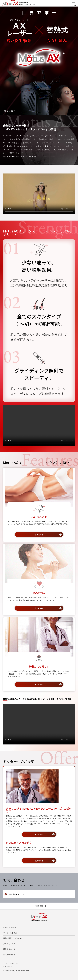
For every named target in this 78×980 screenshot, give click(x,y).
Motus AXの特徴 (9, 927)
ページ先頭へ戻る (37, 906)
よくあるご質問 (9, 944)
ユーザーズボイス (10, 933)
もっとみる (39, 535)
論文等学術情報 (9, 955)
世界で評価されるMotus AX (14, 938)
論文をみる (39, 861)
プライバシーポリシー (11, 963)
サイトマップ (8, 966)
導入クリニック (9, 949)
